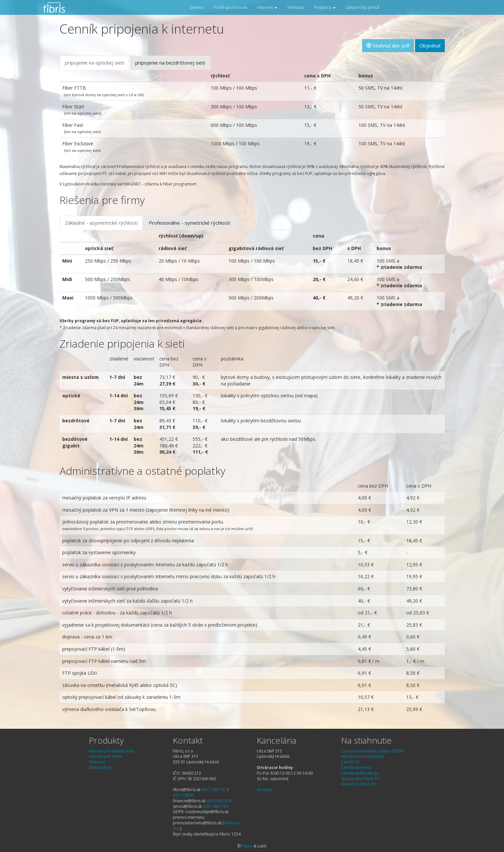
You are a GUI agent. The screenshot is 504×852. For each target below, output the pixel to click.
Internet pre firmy (105, 756)
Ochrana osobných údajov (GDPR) (373, 751)
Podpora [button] (325, 7)
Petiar (247, 846)
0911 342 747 (214, 790)
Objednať (430, 45)
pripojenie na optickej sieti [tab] (94, 63)
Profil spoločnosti (230, 7)
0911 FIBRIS (183, 795)
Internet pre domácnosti (112, 751)
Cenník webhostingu (360, 773)
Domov (197, 7)
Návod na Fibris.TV (358, 784)
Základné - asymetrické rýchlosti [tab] (101, 223)
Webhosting (100, 767)
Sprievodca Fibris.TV (360, 779)
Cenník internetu (356, 767)
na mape (265, 790)
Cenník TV (350, 762)
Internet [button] (267, 7)
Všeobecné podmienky (362, 756)
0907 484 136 (215, 806)
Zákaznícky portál (362, 7)
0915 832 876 (219, 801)
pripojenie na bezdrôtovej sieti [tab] (170, 63)
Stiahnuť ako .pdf (388, 45)
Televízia (296, 7)
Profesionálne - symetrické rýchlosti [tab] (189, 223)
